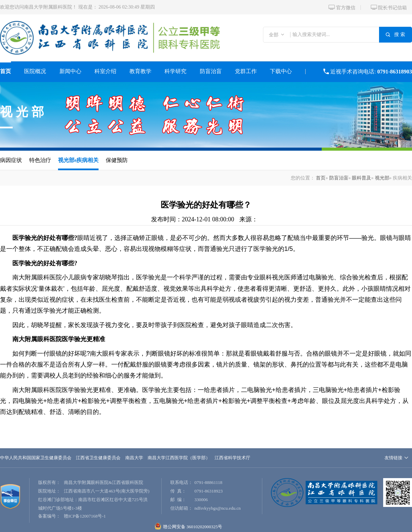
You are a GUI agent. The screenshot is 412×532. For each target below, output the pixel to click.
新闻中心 (70, 71)
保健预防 (117, 160)
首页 (5, 71)
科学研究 (175, 71)
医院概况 (35, 71)
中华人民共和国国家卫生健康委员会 (36, 458)
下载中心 (281, 71)
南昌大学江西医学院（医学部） (179, 458)
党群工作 (246, 71)
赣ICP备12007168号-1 (85, 516)
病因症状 (11, 160)
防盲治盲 (211, 71)
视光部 (24, 112)
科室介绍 (105, 71)
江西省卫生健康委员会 (98, 458)
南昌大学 (134, 458)
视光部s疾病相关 (78, 160)
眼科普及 (362, 178)
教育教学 (140, 71)
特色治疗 (40, 160)
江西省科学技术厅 (232, 458)
